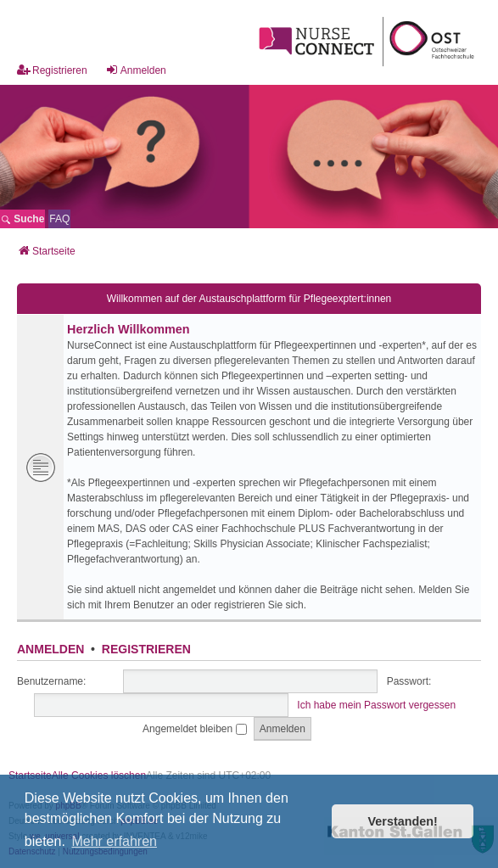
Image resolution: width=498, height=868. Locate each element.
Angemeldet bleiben (194, 729)
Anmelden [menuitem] (136, 70)
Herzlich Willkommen (129, 329)
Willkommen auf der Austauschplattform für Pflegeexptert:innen (249, 299)
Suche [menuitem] (22, 219)
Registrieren (146, 649)
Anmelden (50, 649)
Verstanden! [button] (403, 821)
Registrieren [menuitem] (52, 70)
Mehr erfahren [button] (114, 841)
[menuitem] (59, 219)
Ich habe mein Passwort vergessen (376, 705)
